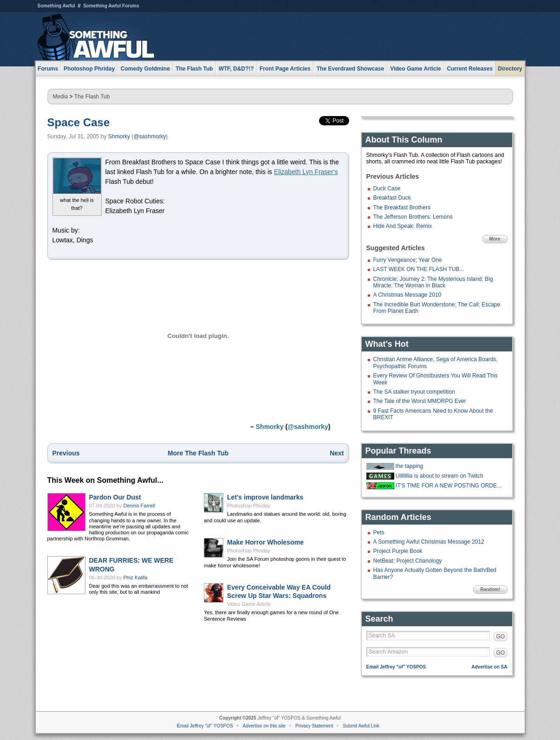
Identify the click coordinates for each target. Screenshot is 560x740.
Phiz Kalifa (136, 578)
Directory (510, 69)
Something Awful (56, 6)
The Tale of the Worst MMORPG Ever (420, 401)
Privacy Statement (314, 726)
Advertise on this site (264, 726)
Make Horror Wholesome (265, 542)
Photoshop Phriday (249, 506)
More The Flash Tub (198, 453)
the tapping (409, 466)
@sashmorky (150, 136)
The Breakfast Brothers (402, 208)
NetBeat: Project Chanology (408, 561)
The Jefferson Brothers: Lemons (413, 217)
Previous (66, 453)
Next (337, 453)
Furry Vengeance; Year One (408, 260)
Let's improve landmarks (265, 497)
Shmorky (119, 136)
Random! (490, 589)
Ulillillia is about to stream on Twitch (440, 476)
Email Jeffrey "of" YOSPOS (396, 667)
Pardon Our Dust (115, 497)
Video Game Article (249, 604)
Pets (379, 532)
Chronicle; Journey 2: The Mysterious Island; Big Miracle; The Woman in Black (433, 282)
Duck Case (387, 188)
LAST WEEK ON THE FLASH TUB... (419, 269)
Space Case (79, 122)
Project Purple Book (398, 551)
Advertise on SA (489, 667)
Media (61, 97)
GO (501, 636)
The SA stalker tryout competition (414, 392)
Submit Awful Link (361, 726)
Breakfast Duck (392, 198)
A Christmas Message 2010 (407, 295)
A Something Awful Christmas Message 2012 (429, 542)
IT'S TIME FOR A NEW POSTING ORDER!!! (450, 486)
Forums (48, 69)
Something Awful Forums (111, 6)
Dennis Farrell (139, 506)
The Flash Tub (92, 97)
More (495, 239)
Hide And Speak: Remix (403, 226)
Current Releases (470, 69)
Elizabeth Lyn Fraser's (306, 172)
